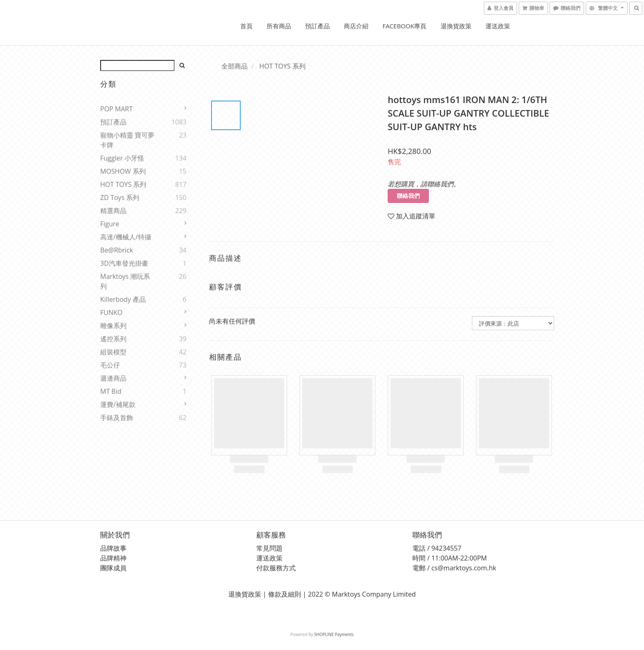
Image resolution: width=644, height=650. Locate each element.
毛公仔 (110, 365)
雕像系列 (113, 326)
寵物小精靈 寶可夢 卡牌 (127, 140)
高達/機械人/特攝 (126, 237)
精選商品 (113, 211)
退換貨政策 (456, 26)
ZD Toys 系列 (120, 198)
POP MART (116, 109)
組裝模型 (113, 352)
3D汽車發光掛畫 (124, 263)
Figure (110, 224)
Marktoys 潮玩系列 (125, 281)
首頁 (246, 26)
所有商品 (279, 26)
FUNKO (111, 312)
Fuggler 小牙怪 (122, 158)
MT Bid (111, 391)
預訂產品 (317, 26)
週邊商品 (113, 378)
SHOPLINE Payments (334, 634)
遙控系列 (113, 339)
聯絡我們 (408, 196)
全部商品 (235, 66)
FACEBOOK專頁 (404, 26)
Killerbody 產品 (123, 299)
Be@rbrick (117, 250)
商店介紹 (356, 26)
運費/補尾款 (118, 404)
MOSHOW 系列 (123, 171)
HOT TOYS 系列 (123, 184)
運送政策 (498, 26)
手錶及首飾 (117, 418)
